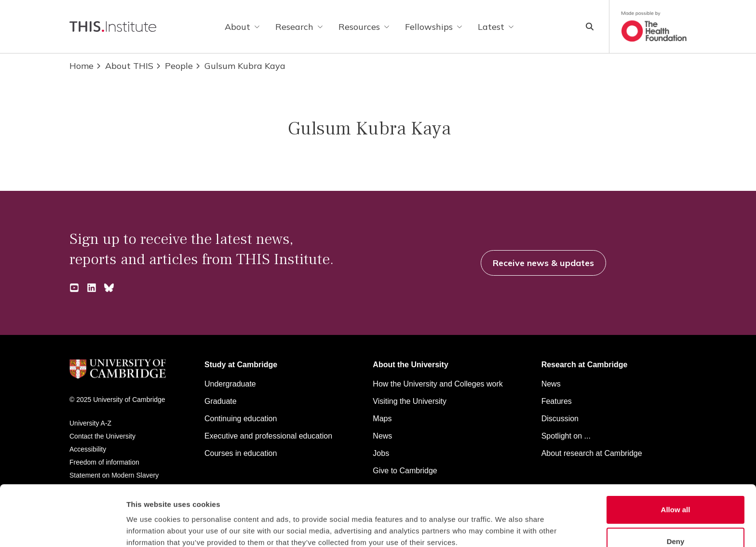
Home (81, 66)
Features (557, 401)
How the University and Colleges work (438, 384)
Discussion (560, 419)
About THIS (124, 66)
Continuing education (241, 419)
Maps (382, 419)
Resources (364, 27)
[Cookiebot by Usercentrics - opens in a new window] (62, 528)
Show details (506, 528)
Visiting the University (410, 401)
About (242, 27)
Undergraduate (230, 384)
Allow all (676, 460)
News (551, 384)
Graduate (221, 401)
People (174, 66)
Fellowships (434, 27)
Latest (496, 27)
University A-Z (90, 423)
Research (299, 27)
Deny (676, 491)
